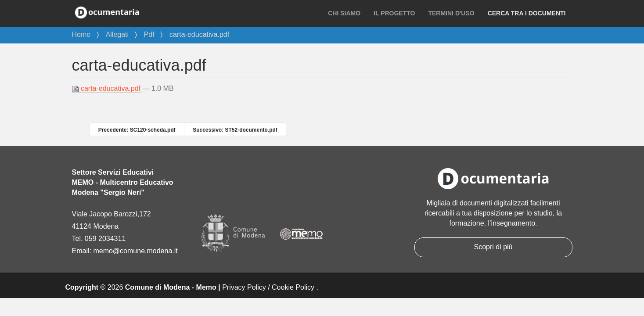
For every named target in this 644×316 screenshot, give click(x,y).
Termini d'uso (451, 13)
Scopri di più (493, 247)
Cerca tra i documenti (527, 13)
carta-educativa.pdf (107, 89)
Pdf (149, 34)
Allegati (117, 34)
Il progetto (394, 13)
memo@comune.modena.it (135, 251)
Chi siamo (344, 13)
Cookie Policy (293, 287)
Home (81, 34)
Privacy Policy (244, 287)
